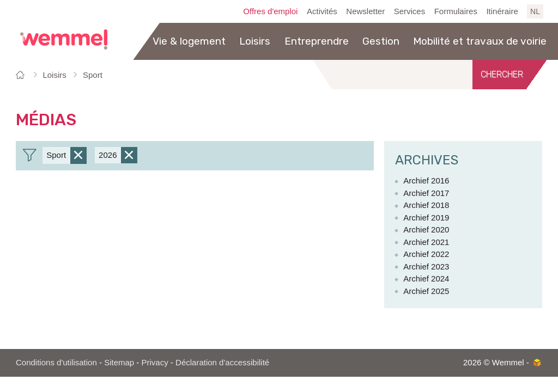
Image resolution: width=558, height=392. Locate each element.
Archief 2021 (426, 242)
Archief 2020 (426, 229)
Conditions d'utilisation (56, 362)
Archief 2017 (426, 193)
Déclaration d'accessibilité (222, 362)
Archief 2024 (426, 278)
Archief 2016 (426, 180)
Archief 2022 (426, 254)
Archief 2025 (426, 291)
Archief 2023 (426, 267)
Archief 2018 (426, 205)
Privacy (155, 362)
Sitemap (119, 362)
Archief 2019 (426, 218)
